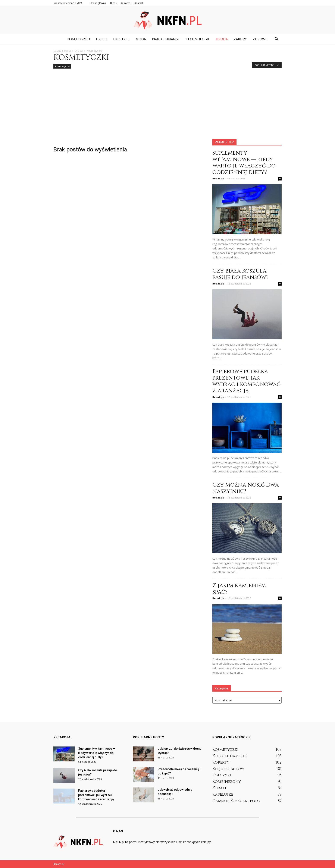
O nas (113, 3)
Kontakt (139, 3)
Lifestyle (121, 39)
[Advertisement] (167, 107)
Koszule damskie (229, 756)
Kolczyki (222, 775)
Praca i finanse (166, 39)
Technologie (198, 39)
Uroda (222, 39)
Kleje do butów (228, 769)
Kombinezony (227, 782)
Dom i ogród (78, 39)
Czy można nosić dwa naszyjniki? (245, 488)
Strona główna (98, 3)
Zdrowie (261, 39)
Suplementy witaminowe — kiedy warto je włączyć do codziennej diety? (244, 163)
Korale (220, 788)
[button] (276, 39)
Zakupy (240, 39)
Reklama (125, 3)
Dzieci (101, 39)
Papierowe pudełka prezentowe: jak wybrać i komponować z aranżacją (246, 381)
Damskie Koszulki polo (236, 801)
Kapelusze (223, 794)
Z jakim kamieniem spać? (239, 589)
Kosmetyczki (62, 66)
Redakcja (218, 178)
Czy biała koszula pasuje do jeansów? (240, 274)
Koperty (221, 762)
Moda (141, 39)
